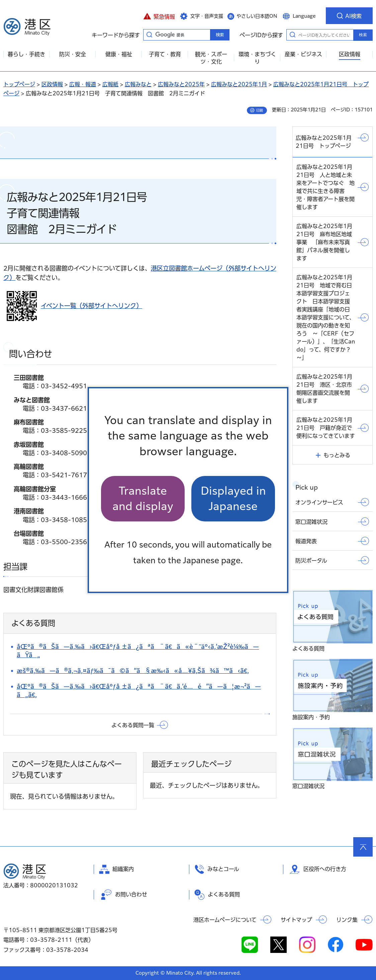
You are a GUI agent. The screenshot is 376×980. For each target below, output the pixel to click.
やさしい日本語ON (257, 16)
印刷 (260, 110)
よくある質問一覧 (133, 725)
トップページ (19, 84)
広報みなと (138, 84)
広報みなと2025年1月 (239, 84)
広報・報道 (83, 84)
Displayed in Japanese (233, 499)
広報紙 (110, 84)
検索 (363, 35)
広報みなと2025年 (181, 84)
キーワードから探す (149, 34)
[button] (159, 16)
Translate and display (143, 499)
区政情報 (52, 84)
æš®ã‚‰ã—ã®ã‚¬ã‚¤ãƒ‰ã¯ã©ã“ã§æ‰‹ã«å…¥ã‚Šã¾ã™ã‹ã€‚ (133, 671)
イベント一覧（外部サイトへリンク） (91, 306)
